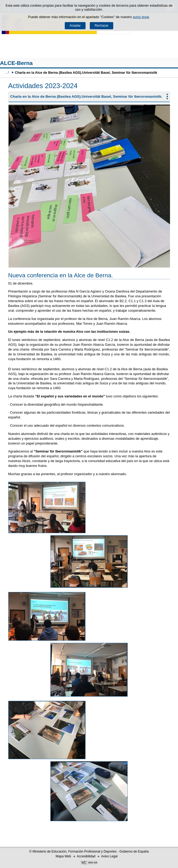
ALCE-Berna (16, 63)
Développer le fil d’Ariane (7, 72)
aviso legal (141, 17)
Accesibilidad (86, 856)
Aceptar (75, 26)
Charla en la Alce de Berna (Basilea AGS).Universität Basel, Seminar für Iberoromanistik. (86, 96)
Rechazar (102, 26)
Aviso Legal (109, 856)
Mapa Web (63, 856)
